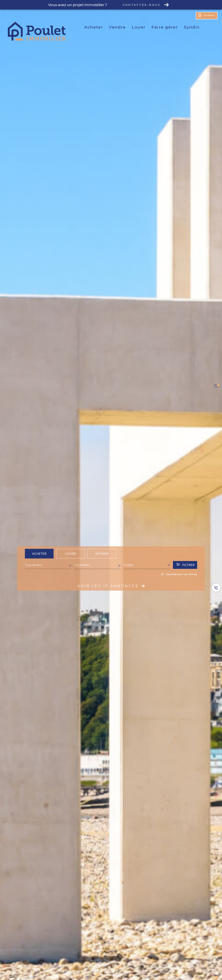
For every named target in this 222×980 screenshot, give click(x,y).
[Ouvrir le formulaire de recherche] (185, 565)
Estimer (102, 554)
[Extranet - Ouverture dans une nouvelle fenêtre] (207, 16)
